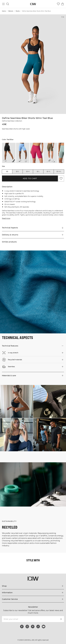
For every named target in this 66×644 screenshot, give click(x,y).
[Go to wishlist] (58, 4)
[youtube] (44, 627)
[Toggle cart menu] (63, 4)
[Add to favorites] (61, 178)
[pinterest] (33, 627)
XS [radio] (7, 171)
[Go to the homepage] (33, 4)
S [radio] (17, 172)
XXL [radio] (59, 172)
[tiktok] (38, 627)
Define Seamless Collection (12, 121)
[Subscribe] (61, 619)
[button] (33, 235)
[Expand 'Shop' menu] (33, 586)
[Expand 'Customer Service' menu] (33, 599)
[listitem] (9, 153)
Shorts (18, 11)
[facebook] (22, 627)
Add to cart (30, 178)
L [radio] (38, 172)
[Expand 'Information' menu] (33, 593)
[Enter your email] (30, 619)
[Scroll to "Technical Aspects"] (33, 228)
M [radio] (28, 172)
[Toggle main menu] (3, 4)
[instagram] (27, 627)
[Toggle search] (8, 4)
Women (11, 11)
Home (4, 11)
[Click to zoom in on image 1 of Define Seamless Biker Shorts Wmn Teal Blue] (33, 64)
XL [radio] (48, 172)
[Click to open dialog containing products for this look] (16, 402)
